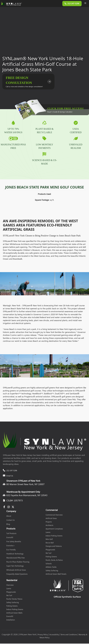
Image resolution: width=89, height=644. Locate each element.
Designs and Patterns (54, 547)
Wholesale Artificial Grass (16, 570)
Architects (49, 526)
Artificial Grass (51, 519)
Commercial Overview (54, 515)
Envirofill (10, 538)
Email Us (10, 476)
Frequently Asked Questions (17, 574)
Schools (49, 564)
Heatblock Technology (15, 554)
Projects (49, 522)
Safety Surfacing (52, 571)
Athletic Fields (51, 567)
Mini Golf (49, 540)
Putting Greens (51, 557)
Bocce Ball (50, 543)
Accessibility (54, 635)
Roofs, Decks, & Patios (54, 560)
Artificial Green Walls (14, 613)
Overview (10, 585)
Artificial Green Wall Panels (56, 574)
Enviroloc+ (10, 546)
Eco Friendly (11, 550)
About (9, 516)
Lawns (48, 533)
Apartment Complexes (54, 529)
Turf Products (11, 534)
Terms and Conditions (69, 635)
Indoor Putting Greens (54, 536)
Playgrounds (50, 550)
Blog (8, 525)
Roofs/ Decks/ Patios (14, 599)
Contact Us (10, 520)
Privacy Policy (43, 635)
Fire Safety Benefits (14, 542)
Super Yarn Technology (15, 566)
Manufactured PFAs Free (16, 558)
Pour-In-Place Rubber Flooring (18, 562)
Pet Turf (48, 554)
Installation (11, 620)
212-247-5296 (12, 471)
